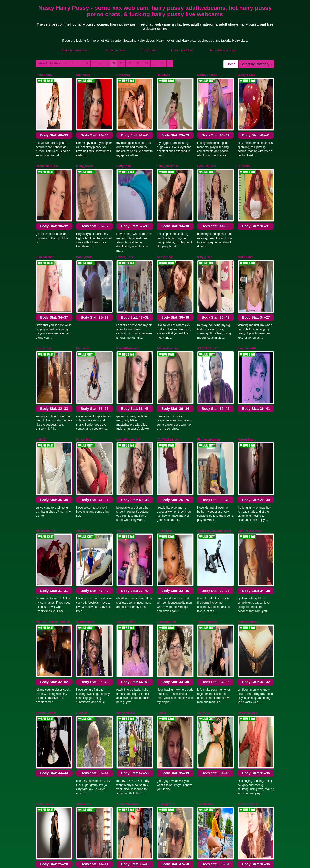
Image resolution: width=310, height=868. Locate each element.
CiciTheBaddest (168, 339)
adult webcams (231, 826)
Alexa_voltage (207, 670)
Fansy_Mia (83, 339)
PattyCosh (124, 141)
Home (231, 64)
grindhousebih (46, 538)
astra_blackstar (167, 141)
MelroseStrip (166, 670)
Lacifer (161, 538)
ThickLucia (164, 405)
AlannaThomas (167, 273)
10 (121, 63)
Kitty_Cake (205, 207)
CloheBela (83, 75)
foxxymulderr (126, 471)
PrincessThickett (88, 670)
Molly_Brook (85, 141)
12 (138, 63)
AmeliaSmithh (46, 405)
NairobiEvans (247, 339)
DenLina (122, 670)
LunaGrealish (45, 207)
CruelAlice (83, 604)
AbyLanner (124, 75)
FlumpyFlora (165, 604)
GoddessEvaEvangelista (214, 405)
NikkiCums (245, 207)
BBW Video (149, 50)
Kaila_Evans (44, 604)
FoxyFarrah (124, 405)
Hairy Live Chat (182, 50)
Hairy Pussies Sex (75, 50)
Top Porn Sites (116, 50)
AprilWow (43, 736)
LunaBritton (205, 604)
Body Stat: (54, 110)
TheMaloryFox (207, 471)
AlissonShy (165, 207)
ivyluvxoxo (43, 273)
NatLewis (82, 273)
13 (146, 63)
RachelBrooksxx (128, 273)
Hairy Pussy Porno (222, 50)
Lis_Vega (203, 538)
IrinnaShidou (45, 75)
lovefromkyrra (247, 538)
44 (162, 63)
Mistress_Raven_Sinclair (53, 471)
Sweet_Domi (125, 207)
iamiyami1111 (126, 538)
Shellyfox (82, 405)
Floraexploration (209, 339)
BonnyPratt (84, 207)
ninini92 (41, 339)
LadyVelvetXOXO (249, 405)
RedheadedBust (47, 141)
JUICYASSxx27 (208, 273)
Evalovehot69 (247, 273)
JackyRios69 (246, 75)
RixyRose (163, 75)
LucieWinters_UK (128, 339)
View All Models (49, 63)
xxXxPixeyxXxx (248, 604)
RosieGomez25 (248, 670)
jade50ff (81, 538)
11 (130, 63)
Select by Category (256, 64)
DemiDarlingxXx (249, 471)
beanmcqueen (86, 471)
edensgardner (166, 471)
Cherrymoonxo (46, 670)
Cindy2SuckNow (128, 604)
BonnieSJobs (206, 141)
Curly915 (244, 141)
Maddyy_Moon (207, 75)
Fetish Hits (156, 861)
